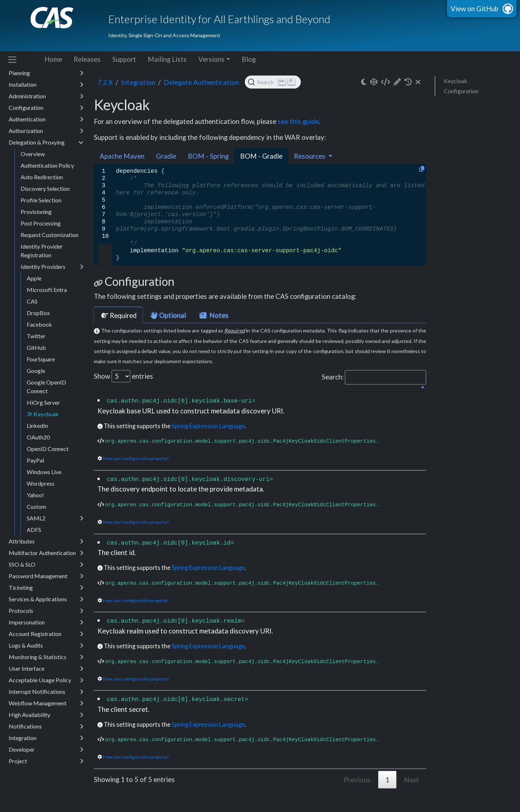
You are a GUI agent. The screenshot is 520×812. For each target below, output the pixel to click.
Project (46, 761)
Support (124, 59)
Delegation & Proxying (46, 142)
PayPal (35, 460)
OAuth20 (38, 437)
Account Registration (46, 634)
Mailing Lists (167, 59)
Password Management (46, 576)
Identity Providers (52, 267)
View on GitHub (474, 9)
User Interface (46, 669)
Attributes (46, 541)
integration (138, 82)
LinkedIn (37, 426)
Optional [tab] (167, 315)
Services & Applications (46, 599)
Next (411, 780)
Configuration (46, 108)
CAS (32, 301)
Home (53, 59)
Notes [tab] (213, 315)
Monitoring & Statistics (46, 657)
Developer (46, 749)
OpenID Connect (48, 449)
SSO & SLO (46, 564)
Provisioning (36, 212)
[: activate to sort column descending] (260, 388)
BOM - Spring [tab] (208, 156)
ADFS (34, 530)
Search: (374, 377)
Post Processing (41, 223)
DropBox (38, 313)
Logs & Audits (46, 645)
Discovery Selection (45, 188)
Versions (211, 59)
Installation (46, 85)
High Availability (46, 715)
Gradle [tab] (166, 156)
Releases (87, 59)
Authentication (46, 119)
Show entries (123, 376)
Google (36, 371)
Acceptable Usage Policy (46, 680)
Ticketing (46, 588)
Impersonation (46, 622)
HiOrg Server (43, 402)
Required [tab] (118, 315)
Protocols (46, 611)
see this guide (298, 121)
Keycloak (43, 414)
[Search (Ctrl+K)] (273, 82)
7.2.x (105, 82)
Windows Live (44, 472)
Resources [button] (310, 156)
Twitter (36, 336)
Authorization (46, 131)
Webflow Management (46, 703)
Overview (33, 154)
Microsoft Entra (47, 290)
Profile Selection (41, 200)
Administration (46, 96)
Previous (357, 780)
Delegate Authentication (201, 82)
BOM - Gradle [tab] (261, 156)
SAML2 (55, 518)
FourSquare (41, 359)
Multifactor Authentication (46, 553)
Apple (34, 278)
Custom (36, 506)
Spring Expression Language (208, 426)
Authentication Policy (47, 165)
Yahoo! (35, 495)
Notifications (46, 726)
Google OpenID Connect (46, 386)
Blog (249, 59)
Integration (46, 738)
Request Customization (49, 235)
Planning (46, 73)
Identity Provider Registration (42, 251)
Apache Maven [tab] (122, 156)
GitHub (36, 347)
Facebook (39, 324)
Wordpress (41, 483)
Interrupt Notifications (46, 692)
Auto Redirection (42, 177)
